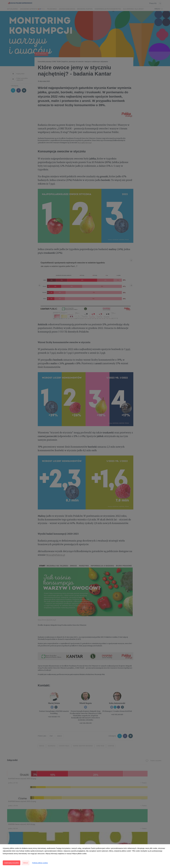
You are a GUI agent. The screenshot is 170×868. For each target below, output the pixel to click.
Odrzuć (25, 863)
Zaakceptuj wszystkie (12, 863)
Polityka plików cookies (40, 863)
